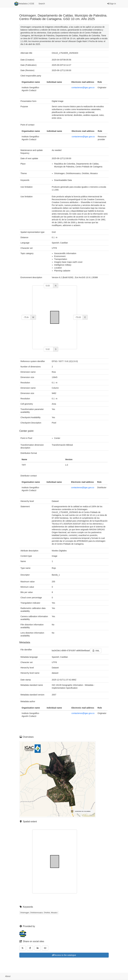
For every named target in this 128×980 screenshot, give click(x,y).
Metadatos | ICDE (24, 4)
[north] (49, 286)
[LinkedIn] (38, 948)
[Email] (45, 948)
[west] (26, 317)
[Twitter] (22, 948)
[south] (49, 349)
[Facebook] (30, 948)
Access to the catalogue (64, 955)
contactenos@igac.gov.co (83, 87)
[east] (78, 317)
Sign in (112, 4)
